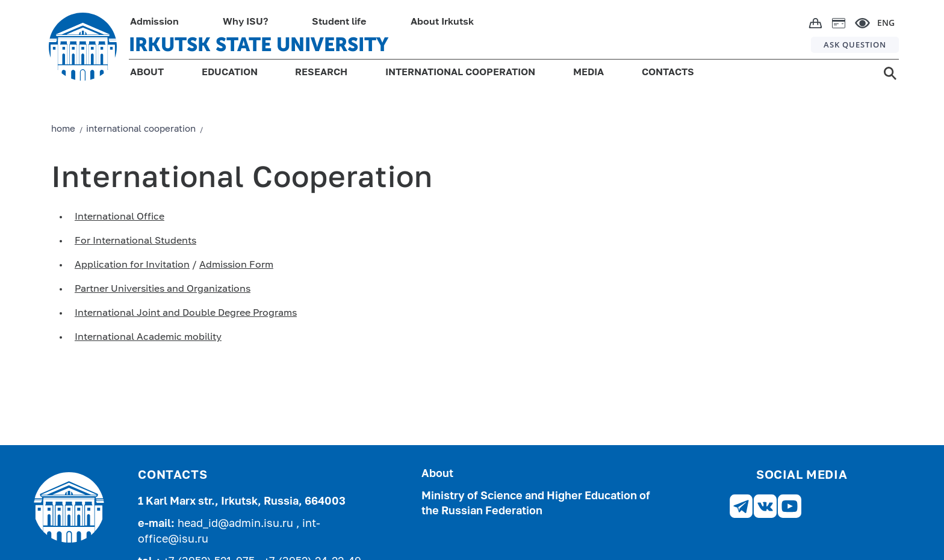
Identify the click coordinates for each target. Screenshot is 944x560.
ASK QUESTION (855, 45)
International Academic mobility (148, 337)
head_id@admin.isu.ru (237, 524)
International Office (120, 217)
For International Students (135, 241)
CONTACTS (668, 73)
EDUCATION (230, 73)
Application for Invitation (132, 265)
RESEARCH (321, 73)
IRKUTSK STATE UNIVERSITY (259, 45)
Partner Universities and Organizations (163, 289)
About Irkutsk (442, 22)
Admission (154, 22)
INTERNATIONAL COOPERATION (460, 73)
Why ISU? (245, 22)
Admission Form (236, 265)
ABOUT (147, 73)
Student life (339, 22)
